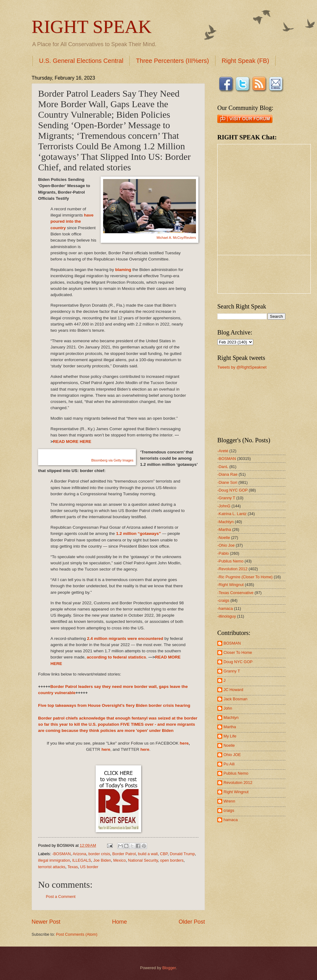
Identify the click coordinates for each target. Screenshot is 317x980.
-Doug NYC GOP (232, 490)
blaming (123, 270)
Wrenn (229, 801)
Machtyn (231, 717)
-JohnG (224, 506)
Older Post (192, 922)
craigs (229, 810)
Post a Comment (61, 897)
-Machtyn (226, 522)
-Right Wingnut (230, 585)
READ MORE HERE (72, 442)
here (184, 743)
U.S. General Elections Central (81, 61)
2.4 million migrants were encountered (125, 639)
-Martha (224, 529)
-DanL (223, 467)
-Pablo (223, 553)
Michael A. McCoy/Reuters (176, 238)
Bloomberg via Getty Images (112, 460)
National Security (143, 860)
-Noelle (224, 538)
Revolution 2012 (238, 783)
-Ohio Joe (226, 545)
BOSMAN (232, 643)
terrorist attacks (52, 867)
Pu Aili (229, 764)
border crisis (99, 854)
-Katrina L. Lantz (232, 514)
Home (119, 922)
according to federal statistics (116, 657)
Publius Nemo (236, 773)
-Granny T (226, 498)
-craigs (223, 600)
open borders (172, 860)
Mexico (120, 860)
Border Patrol (124, 854)
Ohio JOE (232, 755)
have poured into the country (72, 221)
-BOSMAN (61, 854)
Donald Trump (182, 854)
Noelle (229, 745)
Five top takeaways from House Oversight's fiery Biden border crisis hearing (114, 705)
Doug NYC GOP (238, 662)
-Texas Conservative (235, 593)
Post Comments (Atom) (77, 934)
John (228, 708)
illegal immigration (54, 860)
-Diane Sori (227, 482)
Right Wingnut (236, 792)
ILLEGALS (82, 860)
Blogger (169, 968)
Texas (73, 867)
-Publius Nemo (230, 561)
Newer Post (46, 922)
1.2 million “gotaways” (139, 534)
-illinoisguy (227, 616)
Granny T (232, 671)
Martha (230, 727)
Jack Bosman (235, 699)
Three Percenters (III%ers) (172, 61)
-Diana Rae (227, 474)
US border (89, 867)
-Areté (223, 451)
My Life (230, 736)
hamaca (231, 820)
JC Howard (233, 690)
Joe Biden (102, 860)
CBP (164, 854)
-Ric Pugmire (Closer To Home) (245, 577)
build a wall (148, 854)
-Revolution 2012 (232, 569)
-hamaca (225, 608)
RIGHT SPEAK (91, 27)
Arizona (80, 854)
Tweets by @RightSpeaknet (242, 367)
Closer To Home (238, 652)
